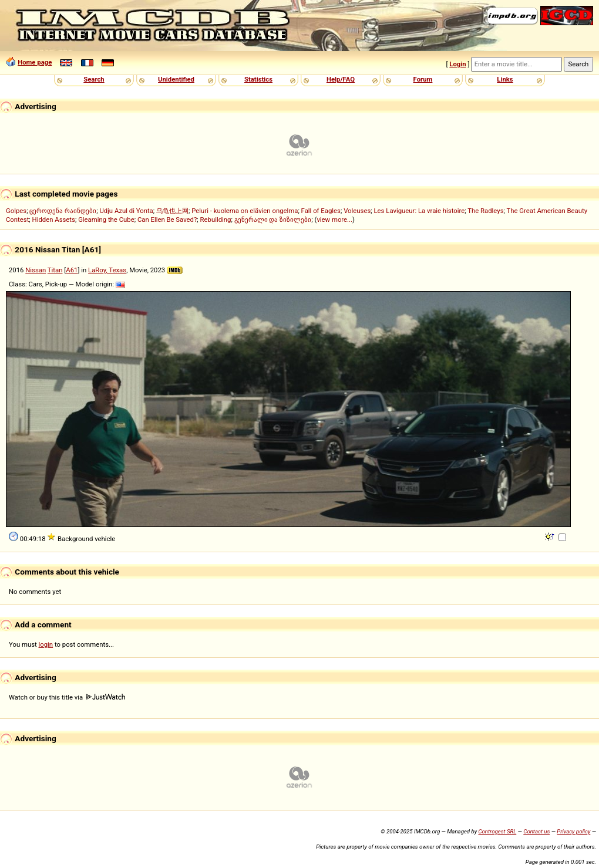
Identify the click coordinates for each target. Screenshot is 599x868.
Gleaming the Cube (106, 219)
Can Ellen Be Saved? (167, 219)
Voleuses (357, 211)
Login (457, 64)
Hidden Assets (54, 219)
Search (94, 79)
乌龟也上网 (172, 211)
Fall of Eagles (321, 211)
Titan (55, 270)
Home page (35, 62)
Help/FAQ (341, 79)
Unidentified (176, 79)
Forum (423, 79)
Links (505, 79)
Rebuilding (216, 219)
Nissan (36, 270)
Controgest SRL (497, 831)
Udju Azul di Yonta (126, 211)
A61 (72, 270)
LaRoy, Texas (107, 270)
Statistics (258, 79)
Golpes (16, 211)
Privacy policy (573, 831)
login (46, 644)
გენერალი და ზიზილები (273, 219)
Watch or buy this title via (67, 697)
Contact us (536, 831)
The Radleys (485, 211)
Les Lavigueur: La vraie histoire (420, 211)
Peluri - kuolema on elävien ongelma (245, 211)
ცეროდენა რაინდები (63, 211)
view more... (334, 219)
